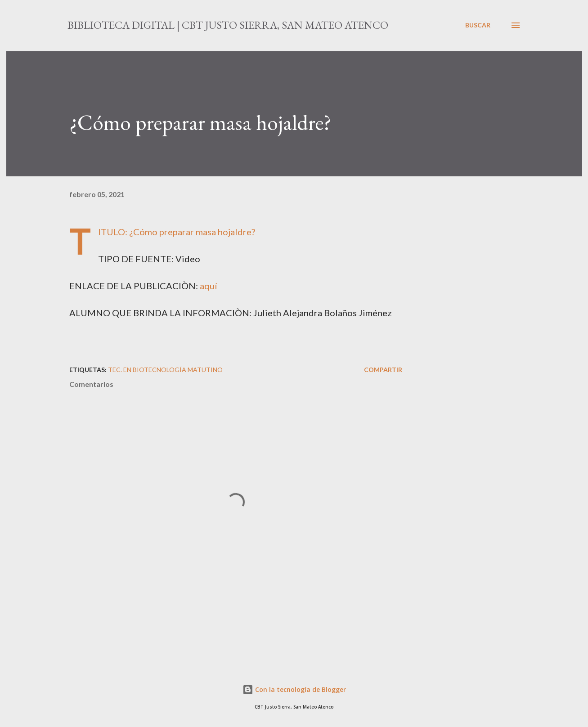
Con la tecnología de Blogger (294, 689)
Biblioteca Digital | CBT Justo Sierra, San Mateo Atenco (228, 25)
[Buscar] (478, 25)
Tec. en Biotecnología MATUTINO (165, 370)
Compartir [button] (383, 370)
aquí (209, 286)
